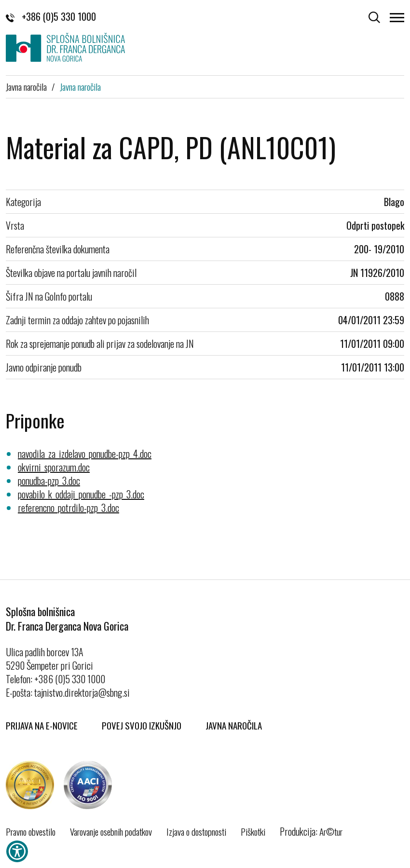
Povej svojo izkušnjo (142, 725)
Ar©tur (331, 831)
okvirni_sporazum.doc (54, 467)
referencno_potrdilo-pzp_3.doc (68, 508)
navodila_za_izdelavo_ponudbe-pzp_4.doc (85, 454)
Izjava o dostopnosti (196, 831)
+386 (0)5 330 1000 (51, 16)
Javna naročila (26, 86)
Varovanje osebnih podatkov (111, 831)
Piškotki (253, 831)
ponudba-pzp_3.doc (49, 481)
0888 (395, 296)
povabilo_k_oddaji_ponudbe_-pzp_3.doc (81, 494)
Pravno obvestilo (31, 831)
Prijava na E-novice (42, 725)
